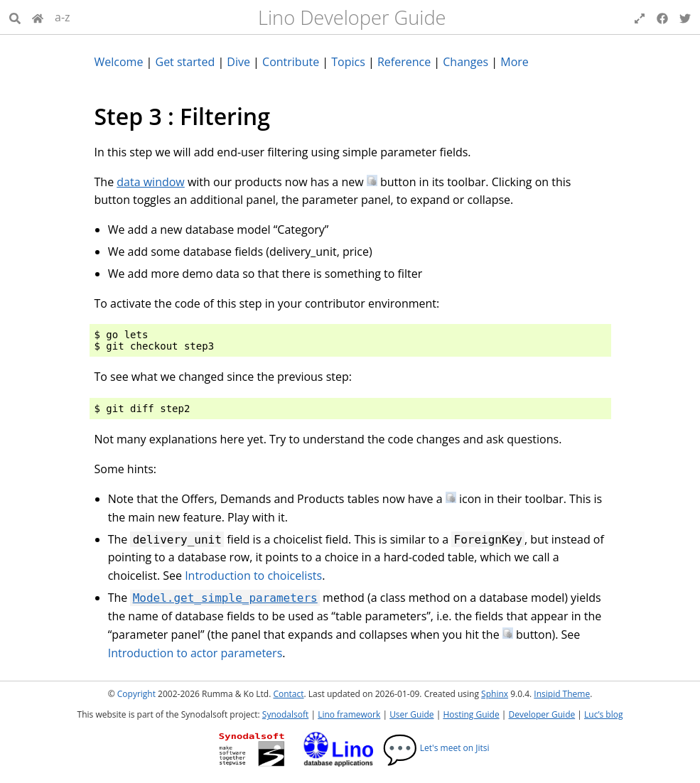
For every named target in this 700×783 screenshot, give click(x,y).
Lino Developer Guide (352, 17)
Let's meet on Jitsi (436, 748)
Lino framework (349, 714)
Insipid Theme (562, 694)
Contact (288, 694)
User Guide (411, 714)
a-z (63, 17)
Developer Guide (542, 714)
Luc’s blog (603, 714)
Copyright (136, 694)
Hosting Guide (471, 714)
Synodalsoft (285, 714)
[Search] (15, 17)
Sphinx (495, 694)
